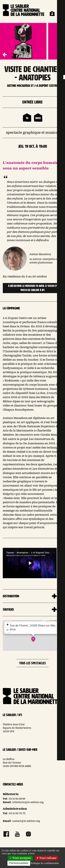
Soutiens (8, 609)
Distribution (11, 596)
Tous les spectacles (33, 663)
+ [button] (8, 625)
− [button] (8, 630)
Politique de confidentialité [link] (45, 863)
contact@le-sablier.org (26, 821)
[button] (60, 55)
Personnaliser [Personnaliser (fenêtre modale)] (19, 863)
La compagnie (11, 308)
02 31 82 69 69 (17, 799)
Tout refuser (47, 858)
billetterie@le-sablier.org (28, 802)
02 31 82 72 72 (17, 813)
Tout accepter (20, 858)
